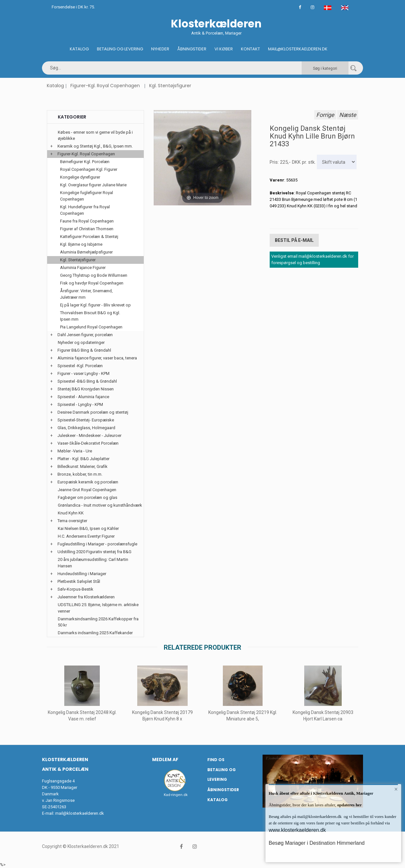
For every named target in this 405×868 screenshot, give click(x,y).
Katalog (79, 49)
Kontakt (250, 49)
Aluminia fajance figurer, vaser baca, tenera (97, 358)
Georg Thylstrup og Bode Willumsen (94, 275)
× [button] (396, 789)
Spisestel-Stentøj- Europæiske (86, 420)
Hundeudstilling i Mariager (82, 574)
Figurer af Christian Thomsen (87, 229)
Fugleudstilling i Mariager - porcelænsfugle (97, 544)
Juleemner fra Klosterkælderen (86, 597)
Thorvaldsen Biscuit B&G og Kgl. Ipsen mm (90, 316)
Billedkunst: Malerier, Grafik (83, 466)
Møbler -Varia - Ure (75, 451)
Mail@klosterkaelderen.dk (298, 49)
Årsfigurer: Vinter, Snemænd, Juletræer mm (86, 294)
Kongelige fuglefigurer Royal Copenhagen (87, 196)
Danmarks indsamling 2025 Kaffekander (95, 633)
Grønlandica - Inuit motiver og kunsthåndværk (100, 505)
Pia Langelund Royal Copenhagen (91, 327)
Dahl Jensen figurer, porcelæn (85, 335)
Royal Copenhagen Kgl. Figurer (89, 169)
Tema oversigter (72, 521)
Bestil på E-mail (294, 240)
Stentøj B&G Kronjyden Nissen (86, 389)
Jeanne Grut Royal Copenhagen (87, 490)
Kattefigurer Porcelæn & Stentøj (89, 237)
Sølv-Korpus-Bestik (75, 589)
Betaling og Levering (120, 49)
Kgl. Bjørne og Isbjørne (81, 244)
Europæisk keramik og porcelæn (88, 482)
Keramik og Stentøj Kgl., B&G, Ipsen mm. (95, 146)
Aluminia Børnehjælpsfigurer (86, 252)
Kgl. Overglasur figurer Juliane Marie (93, 185)
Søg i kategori (325, 68)
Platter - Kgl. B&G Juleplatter (83, 459)
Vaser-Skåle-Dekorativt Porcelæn (88, 443)
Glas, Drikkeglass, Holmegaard (86, 428)
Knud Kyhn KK (71, 513)
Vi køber (224, 49)
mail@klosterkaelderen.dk (80, 813)
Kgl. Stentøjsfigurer (170, 86)
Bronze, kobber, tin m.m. (80, 474)
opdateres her (349, 805)
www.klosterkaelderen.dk (297, 830)
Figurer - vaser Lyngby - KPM (83, 373)
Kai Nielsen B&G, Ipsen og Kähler (88, 528)
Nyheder (160, 49)
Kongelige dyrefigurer (80, 177)
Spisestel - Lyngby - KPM (80, 404)
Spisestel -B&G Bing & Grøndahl (87, 381)
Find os (216, 760)
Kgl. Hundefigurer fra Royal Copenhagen (85, 210)
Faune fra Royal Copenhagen (87, 221)
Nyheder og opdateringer (81, 342)
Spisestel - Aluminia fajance (83, 397)
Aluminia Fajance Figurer (83, 268)
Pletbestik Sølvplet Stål (79, 581)
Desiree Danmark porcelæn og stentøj (93, 412)
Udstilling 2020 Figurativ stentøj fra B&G (94, 552)
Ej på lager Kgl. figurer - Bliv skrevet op (95, 305)
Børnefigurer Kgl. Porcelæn (85, 162)
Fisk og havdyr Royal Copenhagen (92, 283)
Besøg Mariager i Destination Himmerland (317, 843)
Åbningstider (192, 49)
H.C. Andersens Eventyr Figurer (86, 536)
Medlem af (165, 759)
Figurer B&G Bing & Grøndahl (84, 350)
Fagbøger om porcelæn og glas (88, 497)
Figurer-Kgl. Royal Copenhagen (105, 86)
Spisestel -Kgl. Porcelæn (80, 366)
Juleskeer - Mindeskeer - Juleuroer (89, 435)
